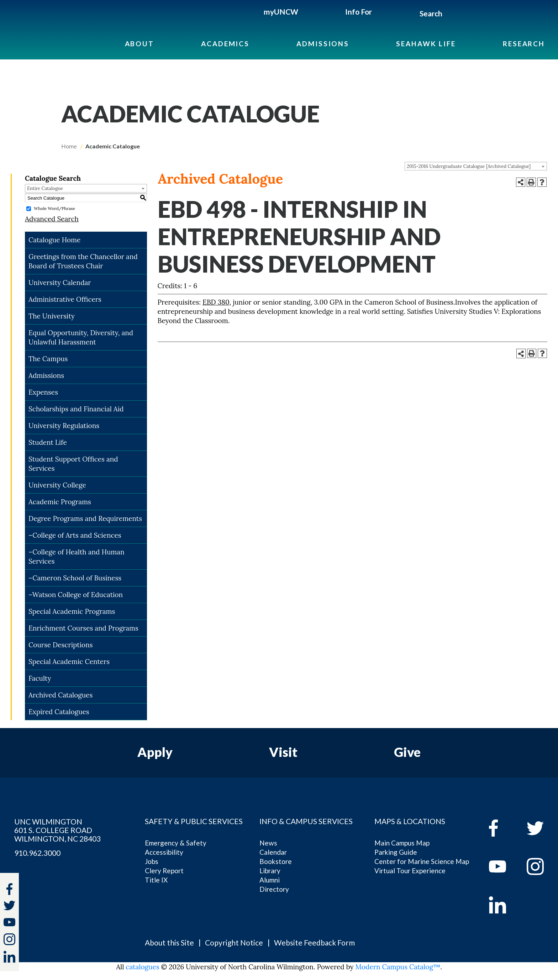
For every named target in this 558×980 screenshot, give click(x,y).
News (268, 843)
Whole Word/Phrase (54, 208)
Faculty (40, 678)
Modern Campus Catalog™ (398, 967)
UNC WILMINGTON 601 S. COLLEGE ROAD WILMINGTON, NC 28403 (57, 830)
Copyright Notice (234, 942)
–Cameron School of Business (75, 578)
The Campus (48, 359)
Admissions (323, 44)
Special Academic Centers (69, 662)
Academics (225, 44)
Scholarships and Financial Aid (76, 409)
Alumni (270, 880)
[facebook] (503, 828)
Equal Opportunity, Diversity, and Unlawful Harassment (81, 337)
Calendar (273, 852)
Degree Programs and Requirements (85, 518)
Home (69, 146)
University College (57, 485)
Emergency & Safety (176, 843)
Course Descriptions (60, 645)
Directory (274, 889)
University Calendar (60, 283)
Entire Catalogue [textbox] (45, 188)
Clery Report (164, 871)
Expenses (43, 392)
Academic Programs (60, 502)
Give (407, 752)
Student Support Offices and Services (73, 464)
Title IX (156, 880)
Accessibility (164, 852)
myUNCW (281, 12)
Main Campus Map (402, 843)
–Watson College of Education (76, 595)
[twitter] (9, 907)
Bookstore (276, 861)
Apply (155, 752)
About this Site (169, 942)
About (139, 44)
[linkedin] (503, 905)
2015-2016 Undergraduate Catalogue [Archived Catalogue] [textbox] (469, 166)
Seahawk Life (426, 44)
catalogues (142, 967)
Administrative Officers (65, 299)
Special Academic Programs (72, 611)
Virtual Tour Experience (410, 871)
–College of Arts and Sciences (75, 535)
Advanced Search (52, 219)
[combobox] (476, 166)
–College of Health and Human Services (77, 557)
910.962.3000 (37, 853)
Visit (283, 752)
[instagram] (9, 939)
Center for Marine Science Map (422, 861)
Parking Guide (396, 852)
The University (52, 316)
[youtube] (503, 866)
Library (270, 871)
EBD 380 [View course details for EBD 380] (216, 302)
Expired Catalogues (59, 712)
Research (524, 44)
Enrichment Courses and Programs (83, 628)
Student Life (48, 442)
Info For (359, 12)
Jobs (152, 861)
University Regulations (64, 426)
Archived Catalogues (60, 695)
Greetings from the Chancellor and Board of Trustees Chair (83, 261)
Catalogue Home (54, 240)
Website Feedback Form (314, 942)
